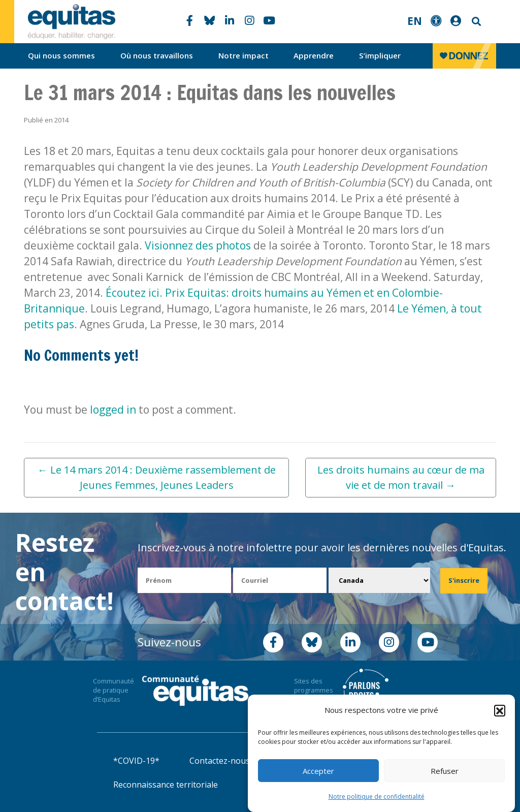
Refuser (445, 771)
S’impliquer (380, 55)
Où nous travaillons (157, 55)
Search (475, 22)
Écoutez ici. (133, 293)
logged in (113, 410)
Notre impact (243, 55)
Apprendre (314, 55)
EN (415, 21)
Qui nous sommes (61, 55)
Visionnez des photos (198, 245)
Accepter (318, 771)
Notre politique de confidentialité (377, 797)
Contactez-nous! (220, 761)
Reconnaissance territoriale (166, 785)
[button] (500, 710)
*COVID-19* (136, 761)
